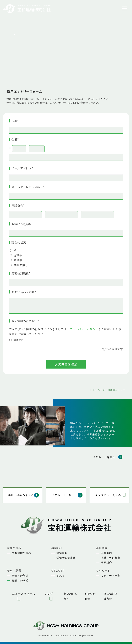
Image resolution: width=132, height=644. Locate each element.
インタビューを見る (108, 495)
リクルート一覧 (62, 495)
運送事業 (62, 553)
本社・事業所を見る (21, 495)
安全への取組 (20, 576)
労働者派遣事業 (66, 558)
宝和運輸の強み (22, 553)
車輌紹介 (106, 563)
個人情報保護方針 (111, 596)
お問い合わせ (90, 596)
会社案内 (106, 553)
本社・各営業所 (111, 558)
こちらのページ (59, 103)
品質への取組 (20, 580)
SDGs (60, 576)
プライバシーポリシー (84, 329)
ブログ (48, 594)
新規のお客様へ (71, 596)
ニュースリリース (24, 594)
